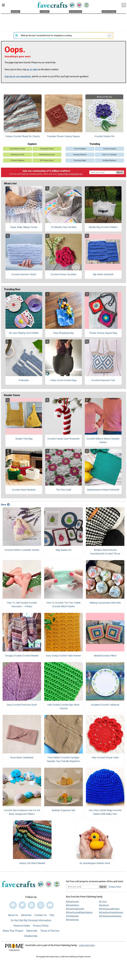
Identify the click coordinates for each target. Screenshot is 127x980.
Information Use (76, 174)
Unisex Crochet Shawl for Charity (23, 136)
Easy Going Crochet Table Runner (63, 656)
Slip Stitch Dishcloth (103, 274)
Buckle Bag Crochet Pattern (103, 227)
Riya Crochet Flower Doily (105, 758)
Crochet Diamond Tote (103, 380)
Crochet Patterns (17, 160)
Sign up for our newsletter (18, 76)
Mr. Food (103, 902)
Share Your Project (13, 931)
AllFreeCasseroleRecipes (110, 916)
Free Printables (80, 149)
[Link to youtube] (50, 905)
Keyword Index (22, 926)
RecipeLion (104, 905)
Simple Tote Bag (24, 439)
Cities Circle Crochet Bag (63, 380)
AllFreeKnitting (72, 905)
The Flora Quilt (63, 490)
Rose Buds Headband (22, 758)
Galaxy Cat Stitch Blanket (32, 863)
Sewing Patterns (80, 155)
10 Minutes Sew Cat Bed (63, 227)
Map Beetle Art (63, 550)
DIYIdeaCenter (72, 916)
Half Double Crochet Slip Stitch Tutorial (63, 707)
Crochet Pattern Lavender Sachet (22, 550)
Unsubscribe (31, 936)
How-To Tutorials (109, 155)
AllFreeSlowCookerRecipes (111, 912)
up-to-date (32, 69)
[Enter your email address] (82, 887)
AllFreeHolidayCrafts (75, 909)
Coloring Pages (80, 160)
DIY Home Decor (47, 160)
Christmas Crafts (17, 155)
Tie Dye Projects (109, 149)
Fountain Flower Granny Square (63, 136)
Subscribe (32, 931)
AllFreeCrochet (72, 902)
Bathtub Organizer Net (63, 810)
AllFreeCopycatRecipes (109, 909)
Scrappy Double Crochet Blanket (22, 656)
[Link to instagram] (41, 905)
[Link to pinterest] (32, 905)
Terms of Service (50, 931)
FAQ (52, 915)
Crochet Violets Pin (104, 136)
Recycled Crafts (47, 149)
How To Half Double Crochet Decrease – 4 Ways (22, 605)
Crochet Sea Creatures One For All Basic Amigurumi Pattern (22, 812)
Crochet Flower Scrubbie (63, 274)
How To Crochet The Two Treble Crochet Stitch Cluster (63, 605)
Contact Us (41, 915)
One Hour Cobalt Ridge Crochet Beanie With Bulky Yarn (105, 812)
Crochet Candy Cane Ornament (63, 439)
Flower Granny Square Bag (103, 333)
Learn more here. (87, 945)
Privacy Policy (63, 174)
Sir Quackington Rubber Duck (95, 863)
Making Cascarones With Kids (105, 603)
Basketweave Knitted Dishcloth (103, 490)
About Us (13, 915)
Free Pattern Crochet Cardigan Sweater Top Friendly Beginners (63, 759)
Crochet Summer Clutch (24, 274)
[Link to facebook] (13, 905)
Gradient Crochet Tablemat (105, 705)
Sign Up (120, 172)
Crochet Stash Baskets (24, 490)
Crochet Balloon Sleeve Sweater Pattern (103, 440)
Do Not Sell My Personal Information (31, 920)
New (5, 505)
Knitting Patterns (109, 160)
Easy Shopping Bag (63, 333)
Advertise (26, 915)
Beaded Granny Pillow (105, 656)
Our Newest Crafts (18, 149)
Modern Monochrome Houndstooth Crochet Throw (105, 552)
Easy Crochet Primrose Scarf (22, 705)
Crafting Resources (47, 155)
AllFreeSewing (72, 920)
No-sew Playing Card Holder (24, 333)
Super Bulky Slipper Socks (24, 227)
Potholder (24, 380)
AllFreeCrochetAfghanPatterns (79, 912)
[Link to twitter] (22, 905)
